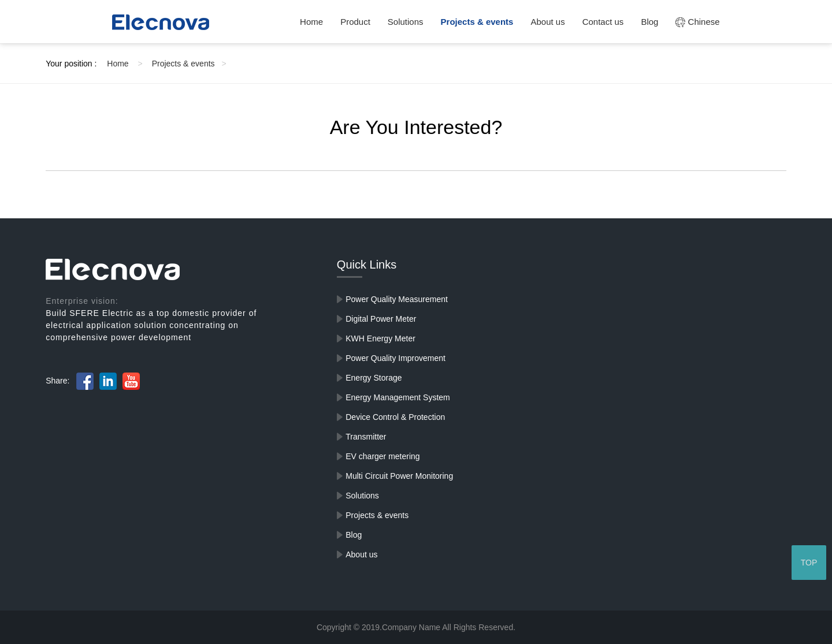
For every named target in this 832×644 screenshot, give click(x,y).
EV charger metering (382, 456)
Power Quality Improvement (395, 358)
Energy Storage (374, 378)
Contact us (603, 22)
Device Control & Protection (395, 417)
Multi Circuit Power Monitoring (399, 476)
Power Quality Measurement (397, 299)
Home (311, 22)
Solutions (406, 22)
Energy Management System (398, 397)
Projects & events (477, 22)
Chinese (697, 22)
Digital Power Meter (381, 319)
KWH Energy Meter (380, 338)
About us (547, 22)
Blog (649, 22)
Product (355, 22)
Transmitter (366, 437)
